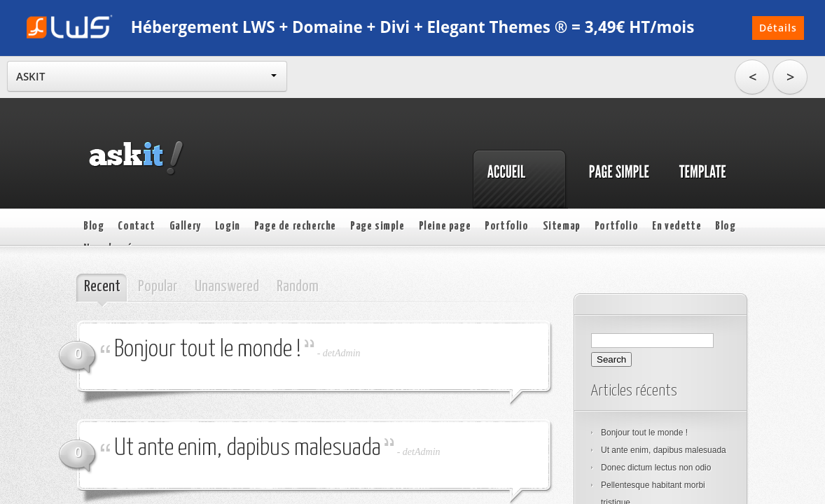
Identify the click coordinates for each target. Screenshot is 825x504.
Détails (778, 28)
